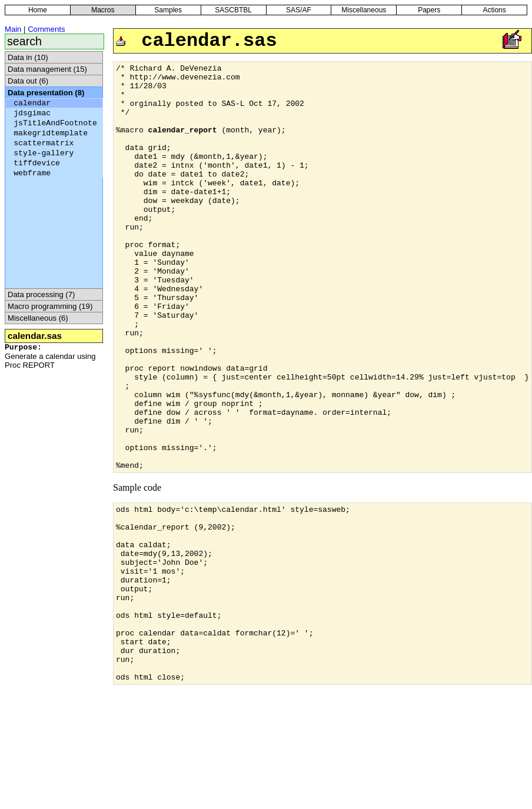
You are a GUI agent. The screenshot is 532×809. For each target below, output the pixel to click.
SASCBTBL (233, 10)
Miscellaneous (364, 10)
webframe (32, 173)
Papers (429, 10)
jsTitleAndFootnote (55, 123)
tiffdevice (37, 163)
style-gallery (44, 153)
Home (38, 10)
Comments (46, 29)
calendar (32, 103)
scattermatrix (44, 143)
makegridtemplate (51, 133)
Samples (168, 10)
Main (13, 29)
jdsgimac (32, 113)
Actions (494, 10)
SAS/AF (299, 10)
